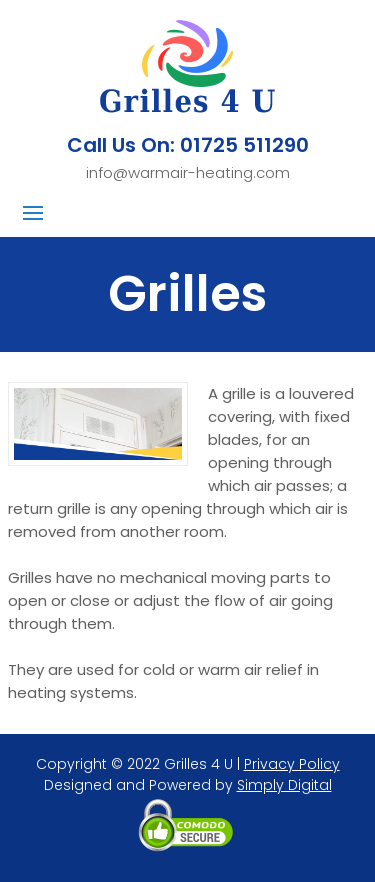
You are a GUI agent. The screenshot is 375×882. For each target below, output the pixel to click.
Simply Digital (284, 785)
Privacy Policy (292, 764)
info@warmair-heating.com (188, 172)
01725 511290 (244, 145)
